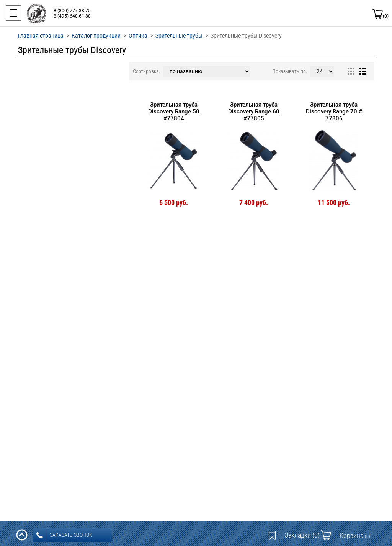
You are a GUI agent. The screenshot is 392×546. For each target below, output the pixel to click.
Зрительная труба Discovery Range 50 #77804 (174, 111)
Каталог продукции (96, 36)
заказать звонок (64, 535)
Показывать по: (290, 71)
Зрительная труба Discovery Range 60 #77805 (254, 111)
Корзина (355, 535)
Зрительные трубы (179, 36)
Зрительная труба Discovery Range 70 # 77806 (334, 111)
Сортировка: (146, 71)
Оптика (138, 36)
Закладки (302, 535)
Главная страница (41, 36)
